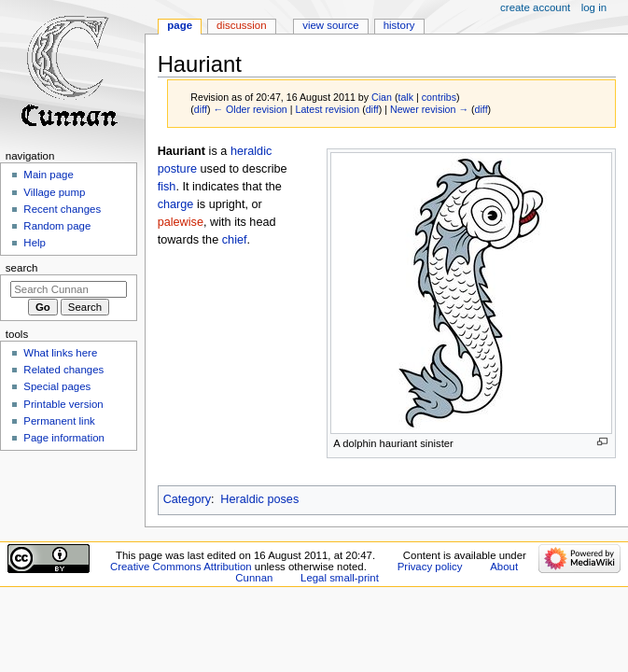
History (399, 25)
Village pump (54, 192)
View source (330, 25)
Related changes (63, 370)
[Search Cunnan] (69, 289)
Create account (535, 7)
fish (167, 187)
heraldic (251, 151)
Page (180, 25)
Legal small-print (340, 578)
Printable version (63, 404)
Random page (57, 226)
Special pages (57, 386)
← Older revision (250, 109)
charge (176, 204)
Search (22, 268)
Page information (64, 438)
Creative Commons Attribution (181, 567)
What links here (60, 353)
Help (35, 243)
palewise (181, 222)
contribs (439, 97)
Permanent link (59, 421)
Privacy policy (430, 567)
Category (187, 499)
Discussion (241, 25)
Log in (594, 7)
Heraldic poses (259, 499)
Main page (49, 175)
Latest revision (327, 109)
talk (405, 97)
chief (235, 240)
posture (177, 169)
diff (201, 109)
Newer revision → (429, 109)
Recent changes (62, 209)
